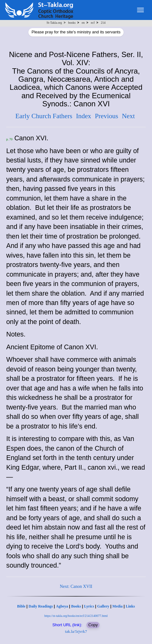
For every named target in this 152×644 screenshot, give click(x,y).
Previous (107, 116)
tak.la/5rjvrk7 (76, 631)
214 (103, 23)
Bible (21, 606)
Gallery (103, 606)
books (72, 23)
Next (128, 116)
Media (118, 606)
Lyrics (89, 606)
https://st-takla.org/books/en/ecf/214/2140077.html (76, 616)
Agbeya (62, 606)
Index (83, 116)
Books (76, 606)
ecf (93, 23)
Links (130, 606)
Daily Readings (41, 606)
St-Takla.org (54, 23)
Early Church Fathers (44, 116)
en (83, 23)
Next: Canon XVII (76, 586)
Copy (93, 625)
